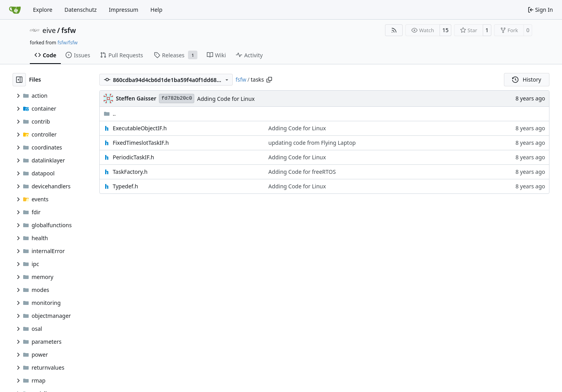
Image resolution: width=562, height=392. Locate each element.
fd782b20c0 (177, 98)
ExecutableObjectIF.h (140, 128)
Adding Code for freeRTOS (302, 172)
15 (445, 30)
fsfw (68, 30)
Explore (43, 10)
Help (156, 10)
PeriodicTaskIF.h (133, 157)
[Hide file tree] (19, 80)
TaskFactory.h (130, 172)
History (527, 79)
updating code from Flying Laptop (312, 143)
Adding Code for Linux (226, 99)
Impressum (123, 10)
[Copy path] (269, 80)
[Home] (15, 10)
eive (49, 30)
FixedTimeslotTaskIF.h (141, 143)
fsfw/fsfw (67, 43)
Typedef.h (125, 186)
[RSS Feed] (394, 30)
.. (110, 114)
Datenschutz (80, 10)
